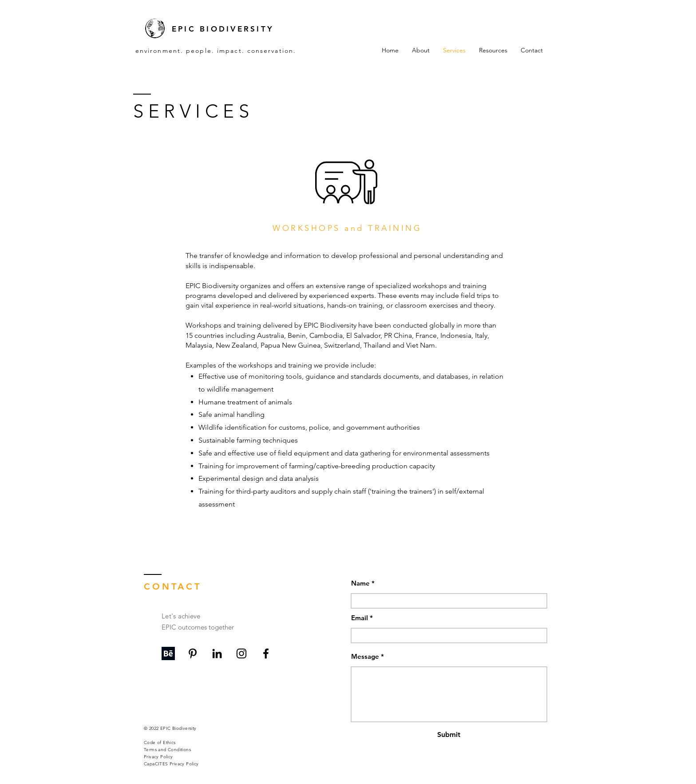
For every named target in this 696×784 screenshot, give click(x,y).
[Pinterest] (193, 653)
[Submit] (449, 735)
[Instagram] (241, 653)
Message (365, 656)
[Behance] (168, 653)
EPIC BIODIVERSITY (223, 29)
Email (360, 618)
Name (360, 583)
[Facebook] (266, 653)
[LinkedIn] (217, 653)
